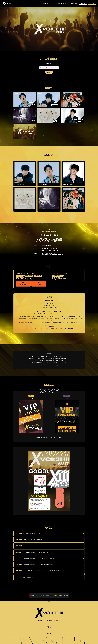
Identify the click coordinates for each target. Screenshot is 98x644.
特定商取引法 (57, 620)
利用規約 (40, 620)
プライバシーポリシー (48, 620)
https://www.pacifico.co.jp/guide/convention (52, 255)
